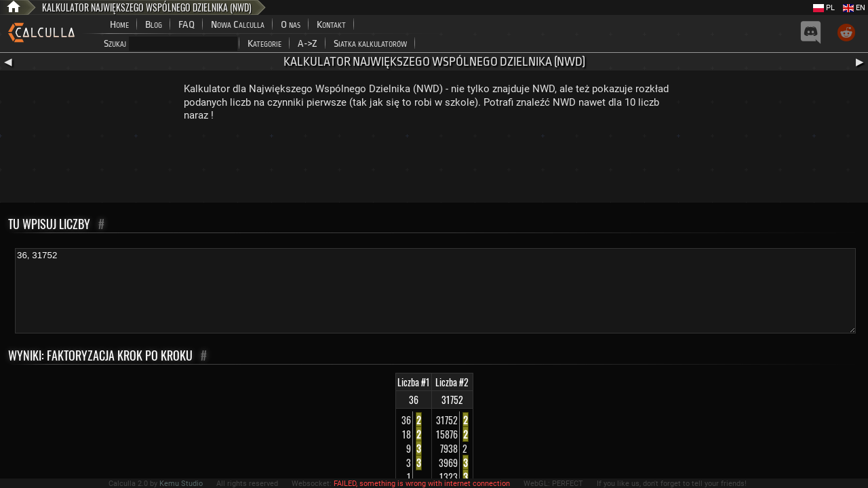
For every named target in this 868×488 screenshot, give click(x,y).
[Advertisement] (434, 165)
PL (824, 8)
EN (854, 8)
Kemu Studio (181, 484)
